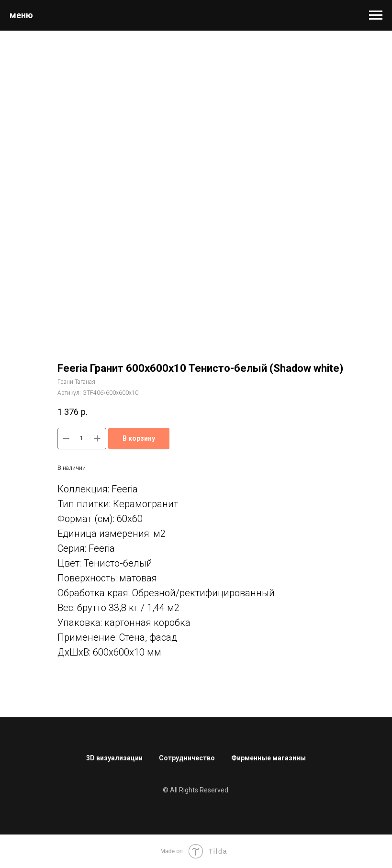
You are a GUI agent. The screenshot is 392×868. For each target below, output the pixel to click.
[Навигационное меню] (376, 15)
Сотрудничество (187, 758)
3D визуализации (114, 758)
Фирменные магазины (269, 758)
